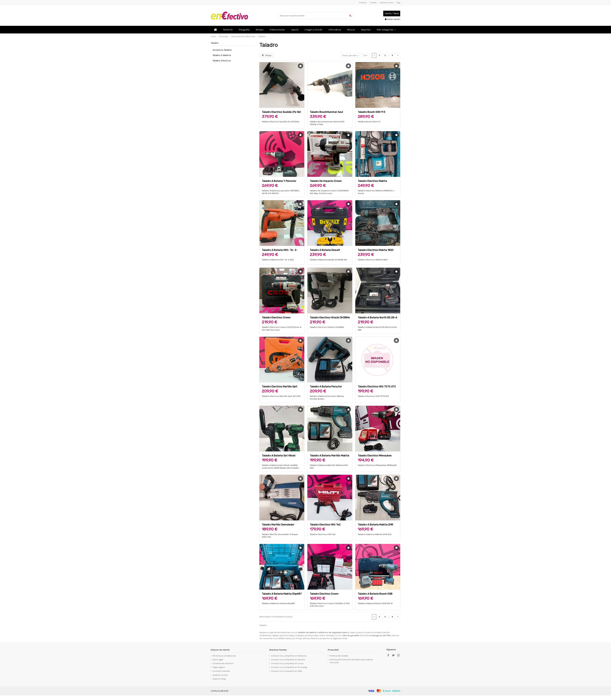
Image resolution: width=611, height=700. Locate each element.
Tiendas (374, 3)
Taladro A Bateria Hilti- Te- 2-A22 (278, 260)
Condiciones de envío (223, 663)
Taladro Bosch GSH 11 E (372, 112)
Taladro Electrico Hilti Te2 (325, 525)
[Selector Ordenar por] (351, 56)
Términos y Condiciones (224, 656)
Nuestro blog (219, 679)
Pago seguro (219, 667)
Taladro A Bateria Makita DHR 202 (375, 534)
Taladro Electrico (222, 61)
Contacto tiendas (221, 671)
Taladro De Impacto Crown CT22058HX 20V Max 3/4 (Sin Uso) (329, 192)
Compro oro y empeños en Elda (287, 671)
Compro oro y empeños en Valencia (289, 656)
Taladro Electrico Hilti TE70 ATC (377, 386)
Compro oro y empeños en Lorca (287, 663)
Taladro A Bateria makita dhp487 (282, 594)
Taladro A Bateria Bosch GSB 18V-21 (375, 603)
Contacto (363, 3)
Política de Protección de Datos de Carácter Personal (351, 661)
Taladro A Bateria (222, 55)
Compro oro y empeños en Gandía (288, 660)
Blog (398, 3)
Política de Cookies (339, 656)
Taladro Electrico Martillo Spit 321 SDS (281, 396)
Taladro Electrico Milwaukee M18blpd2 (377, 465)
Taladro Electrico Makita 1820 (376, 250)
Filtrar (267, 56)
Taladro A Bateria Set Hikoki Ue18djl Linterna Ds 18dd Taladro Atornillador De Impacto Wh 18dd (280, 468)
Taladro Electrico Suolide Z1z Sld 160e (281, 122)
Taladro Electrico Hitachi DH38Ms (330, 317)
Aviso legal (218, 660)
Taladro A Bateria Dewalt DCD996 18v (328, 260)
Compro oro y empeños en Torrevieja (289, 667)
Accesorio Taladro (222, 50)
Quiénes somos (387, 3)
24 (366, 56)
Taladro (215, 43)
